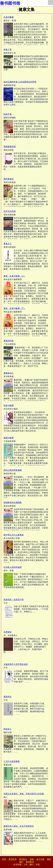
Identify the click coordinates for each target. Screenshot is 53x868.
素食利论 (8, 697)
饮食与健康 (9, 405)
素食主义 (8, 244)
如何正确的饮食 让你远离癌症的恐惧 (20, 82)
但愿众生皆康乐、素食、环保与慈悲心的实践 (24, 794)
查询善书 (30, 862)
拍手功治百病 (10, 211)
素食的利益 (9, 341)
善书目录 (13, 859)
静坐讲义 (8, 729)
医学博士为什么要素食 (14, 535)
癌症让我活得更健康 (13, 470)
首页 (4, 859)
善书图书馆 (10, 3)
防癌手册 (8, 114)
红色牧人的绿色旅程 (13, 567)
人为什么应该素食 (12, 761)
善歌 (32, 859)
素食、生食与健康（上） (15, 276)
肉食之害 (8, 49)
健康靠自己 (9, 373)
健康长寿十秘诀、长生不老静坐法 (19, 826)
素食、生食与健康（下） (15, 308)
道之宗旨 (40, 859)
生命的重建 (9, 17)
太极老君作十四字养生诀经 (16, 664)
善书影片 (23, 859)
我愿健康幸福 (10, 147)
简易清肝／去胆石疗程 (14, 600)
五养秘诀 (8, 632)
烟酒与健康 (9, 438)
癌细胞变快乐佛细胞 (13, 503)
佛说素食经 (9, 179)
